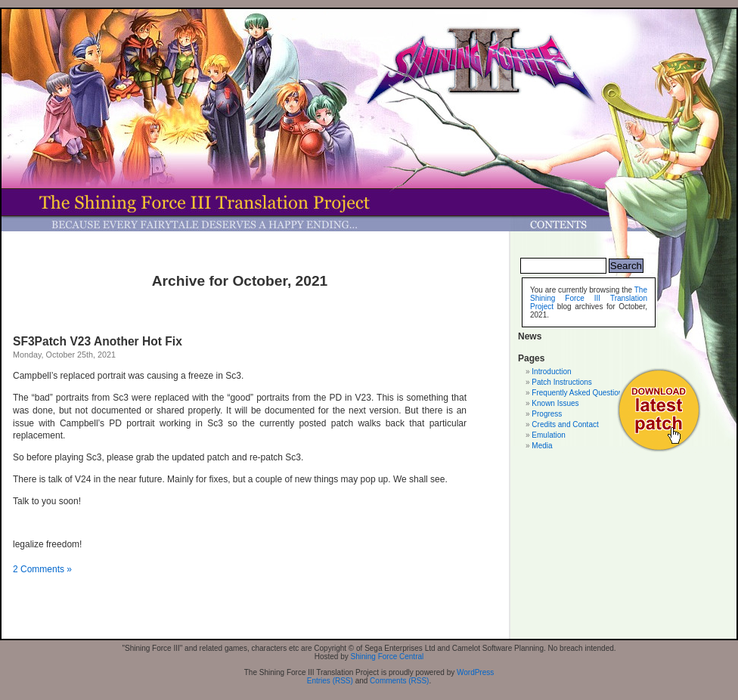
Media (542, 446)
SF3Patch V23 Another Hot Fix (98, 341)
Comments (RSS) (399, 681)
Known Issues (555, 403)
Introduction (551, 372)
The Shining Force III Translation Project (589, 298)
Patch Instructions (561, 382)
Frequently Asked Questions (579, 393)
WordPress (475, 672)
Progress (547, 414)
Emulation (548, 435)
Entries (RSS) (330, 681)
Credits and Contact (565, 424)
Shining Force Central (388, 657)
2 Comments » (42, 569)
